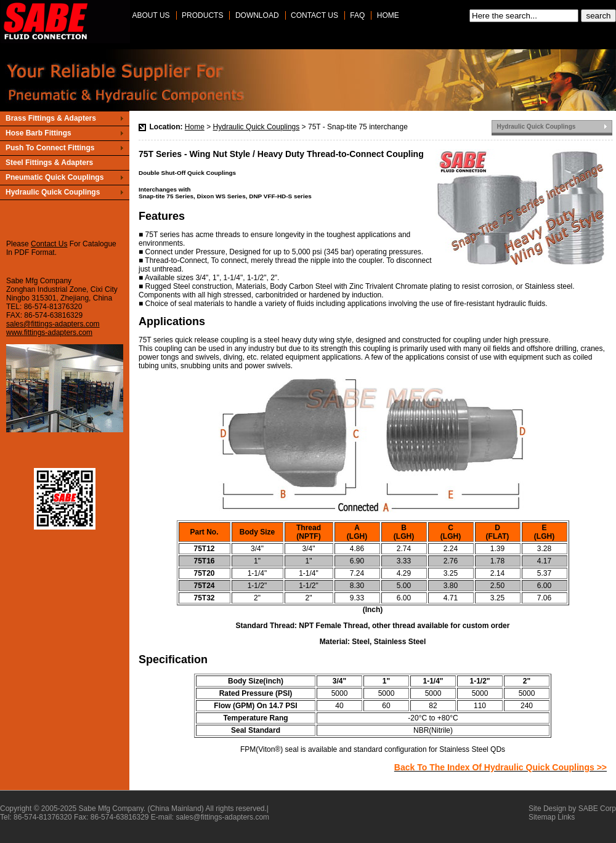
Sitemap (542, 817)
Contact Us (314, 15)
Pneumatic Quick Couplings (55, 177)
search (598, 16)
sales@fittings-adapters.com (53, 324)
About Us (151, 15)
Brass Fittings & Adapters (51, 118)
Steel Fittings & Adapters (49, 163)
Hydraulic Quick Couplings (257, 127)
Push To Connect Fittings (50, 148)
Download (257, 15)
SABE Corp (597, 809)
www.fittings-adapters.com (49, 333)
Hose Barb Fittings (38, 133)
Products (202, 15)
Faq (357, 15)
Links (566, 817)
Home (388, 15)
